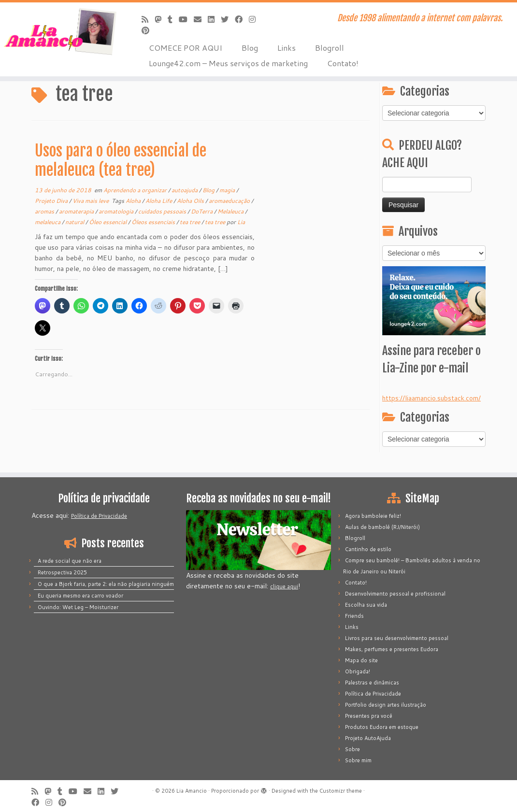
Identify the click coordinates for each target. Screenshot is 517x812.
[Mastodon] (161, 19)
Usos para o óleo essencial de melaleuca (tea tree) (121, 160)
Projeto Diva (52, 201)
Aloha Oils (191, 201)
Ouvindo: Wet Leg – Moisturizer (78, 607)
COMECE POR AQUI (186, 48)
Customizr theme (341, 791)
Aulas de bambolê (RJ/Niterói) (382, 527)
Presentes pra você (369, 716)
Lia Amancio (192, 791)
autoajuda (185, 190)
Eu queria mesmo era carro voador (80, 596)
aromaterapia (77, 211)
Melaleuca (231, 211)
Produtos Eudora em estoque (382, 727)
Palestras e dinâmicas (372, 683)
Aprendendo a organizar (136, 190)
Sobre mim (358, 760)
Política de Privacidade (99, 516)
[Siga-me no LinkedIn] (214, 19)
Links (287, 48)
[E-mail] (201, 19)
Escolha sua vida (366, 605)
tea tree (191, 222)
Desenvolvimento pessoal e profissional (395, 594)
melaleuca (48, 222)
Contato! (343, 63)
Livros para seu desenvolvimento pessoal (397, 638)
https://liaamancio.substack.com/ (431, 398)
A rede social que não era (70, 561)
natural (75, 222)
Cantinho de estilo (368, 549)
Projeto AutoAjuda (368, 738)
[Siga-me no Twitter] (228, 19)
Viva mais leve (91, 201)
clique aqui (284, 586)
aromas (45, 211)
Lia (241, 222)
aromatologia (117, 211)
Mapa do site (361, 660)
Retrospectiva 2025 (62, 572)
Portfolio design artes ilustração (386, 705)
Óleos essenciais (154, 222)
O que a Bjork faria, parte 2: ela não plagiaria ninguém (106, 584)
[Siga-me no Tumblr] (173, 19)
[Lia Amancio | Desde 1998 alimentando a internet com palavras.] (60, 31)
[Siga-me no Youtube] (186, 19)
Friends (354, 616)
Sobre (352, 749)
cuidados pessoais (163, 211)
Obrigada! (358, 671)
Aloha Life (159, 201)
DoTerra (202, 211)
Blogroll (330, 48)
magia (228, 190)
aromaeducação (230, 201)
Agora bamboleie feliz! (373, 516)
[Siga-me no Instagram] (255, 19)
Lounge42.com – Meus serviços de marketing (228, 63)
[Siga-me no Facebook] (242, 19)
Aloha (134, 201)
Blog (250, 48)
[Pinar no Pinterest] (149, 30)
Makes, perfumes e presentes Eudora (392, 649)
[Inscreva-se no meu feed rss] (148, 19)
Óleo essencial (108, 222)
